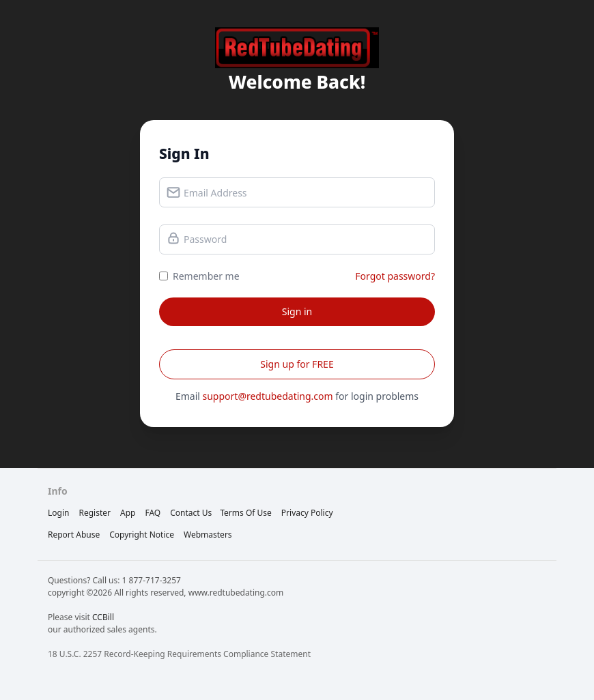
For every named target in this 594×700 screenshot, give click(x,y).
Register (95, 513)
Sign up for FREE (297, 364)
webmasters (208, 535)
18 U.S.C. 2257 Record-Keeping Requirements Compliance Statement (179, 654)
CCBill (103, 617)
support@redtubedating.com (268, 396)
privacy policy (307, 513)
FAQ (153, 513)
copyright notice (142, 535)
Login (58, 513)
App (128, 513)
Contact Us (191, 513)
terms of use (246, 513)
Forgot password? (395, 276)
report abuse (74, 535)
